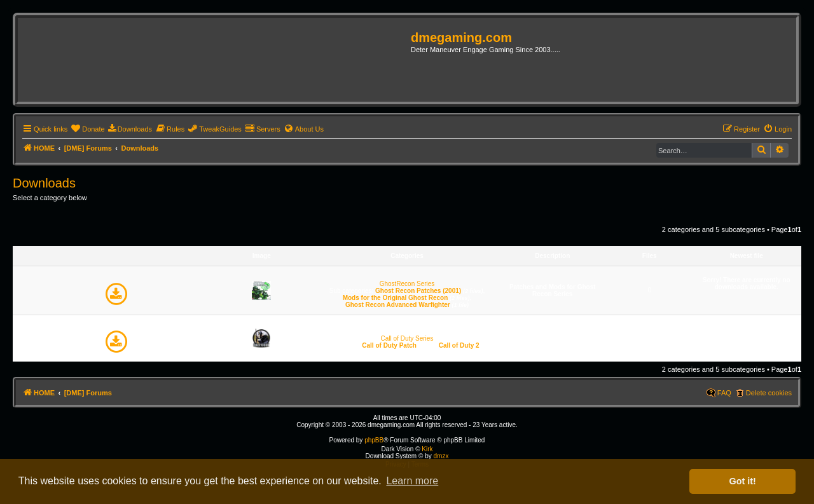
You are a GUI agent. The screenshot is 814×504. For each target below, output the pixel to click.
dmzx (441, 456)
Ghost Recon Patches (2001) (418, 291)
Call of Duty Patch (389, 345)
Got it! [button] (743, 481)
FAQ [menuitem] (724, 393)
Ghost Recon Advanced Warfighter (398, 305)
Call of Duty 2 (459, 345)
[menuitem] (87, 129)
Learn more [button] (412, 481)
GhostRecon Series (407, 284)
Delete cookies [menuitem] (769, 393)
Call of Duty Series (407, 338)
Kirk (427, 449)
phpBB (374, 440)
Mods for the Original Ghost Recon (396, 298)
